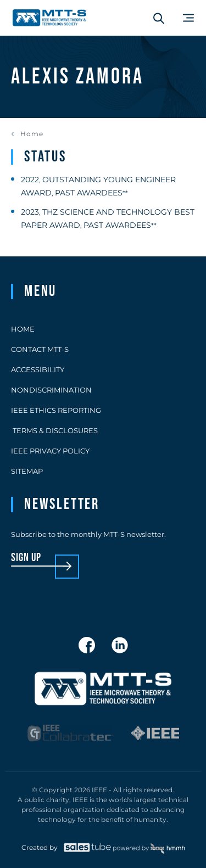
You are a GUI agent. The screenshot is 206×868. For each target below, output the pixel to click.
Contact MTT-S (40, 349)
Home (32, 134)
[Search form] (159, 18)
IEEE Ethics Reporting (56, 410)
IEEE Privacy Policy (50, 451)
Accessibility (38, 369)
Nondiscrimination (51, 390)
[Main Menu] (188, 18)
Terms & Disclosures (54, 430)
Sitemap (27, 471)
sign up (26, 558)
